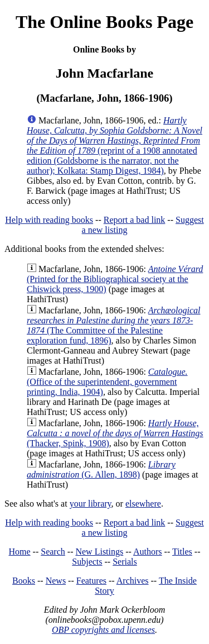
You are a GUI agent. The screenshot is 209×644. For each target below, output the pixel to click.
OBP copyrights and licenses (103, 630)
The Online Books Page (104, 22)
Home (20, 552)
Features (91, 581)
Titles (182, 552)
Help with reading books (49, 220)
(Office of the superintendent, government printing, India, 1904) (107, 382)
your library (91, 504)
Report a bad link (135, 220)
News (56, 581)
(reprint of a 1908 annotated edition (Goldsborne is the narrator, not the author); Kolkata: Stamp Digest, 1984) (115, 146)
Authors (148, 552)
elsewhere (143, 504)
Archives (133, 581)
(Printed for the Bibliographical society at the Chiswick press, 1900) (115, 279)
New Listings (99, 552)
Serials (125, 562)
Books (24, 581)
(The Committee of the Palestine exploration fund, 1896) (113, 325)
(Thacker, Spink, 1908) (115, 433)
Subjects (87, 562)
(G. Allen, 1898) (101, 469)
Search (53, 552)
